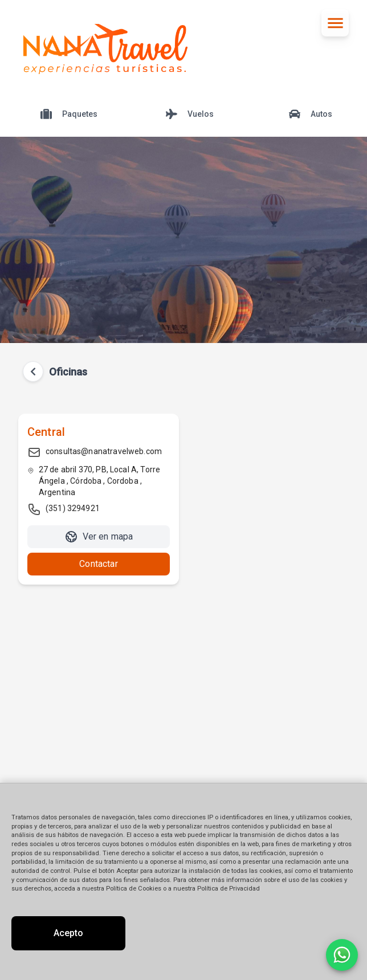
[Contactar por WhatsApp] (342, 955)
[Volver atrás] (33, 371)
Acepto (68, 933)
